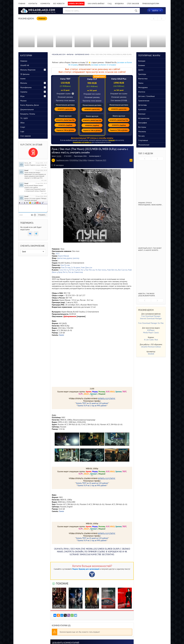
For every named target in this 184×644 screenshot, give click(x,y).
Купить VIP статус (76, 4)
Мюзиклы (142, 132)
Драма (141, 70)
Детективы (142, 105)
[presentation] (154, 19)
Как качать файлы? (96, 4)
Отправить (42, 215)
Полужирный (20, 203)
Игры (22, 96)
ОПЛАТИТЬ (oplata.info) (65, 109)
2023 (57, 254)
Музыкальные (144, 145)
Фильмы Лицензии (28, 70)
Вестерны (142, 127)
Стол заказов (133, 4)
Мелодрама (143, 87)
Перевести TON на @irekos (65, 130)
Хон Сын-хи (123, 270)
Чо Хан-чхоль (101, 270)
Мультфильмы (26, 87)
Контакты (33, 4)
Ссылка (33, 203)
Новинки (91, 160)
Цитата (42, 203)
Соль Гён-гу (64, 270)
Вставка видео (37, 203)
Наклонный (22, 203)
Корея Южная (64, 256)
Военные (142, 114)
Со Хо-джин (76, 267)
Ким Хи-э (81, 270)
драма (69, 258)
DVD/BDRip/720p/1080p (78, 160)
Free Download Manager (151, 316)
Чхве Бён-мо (112, 270)
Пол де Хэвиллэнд (75, 272)
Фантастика (143, 79)
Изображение (35, 203)
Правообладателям (151, 4)
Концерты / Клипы (28, 114)
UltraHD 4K (25, 65)
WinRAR (151, 354)
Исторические (144, 118)
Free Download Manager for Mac (151, 323)
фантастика (62, 258)
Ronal (26, 170)
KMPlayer (151, 330)
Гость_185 (28, 163)
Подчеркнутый (25, 203)
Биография (142, 123)
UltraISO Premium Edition (151, 347)
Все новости (59, 4)
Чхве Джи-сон (86, 267)
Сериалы (24, 92)
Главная (22, 4)
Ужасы (141, 83)
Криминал (142, 109)
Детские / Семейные (146, 96)
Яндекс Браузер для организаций (86, 569)
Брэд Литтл (63, 272)
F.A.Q (110, 4)
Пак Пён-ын (90, 270)
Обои (22, 123)
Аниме (23, 79)
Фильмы (24, 83)
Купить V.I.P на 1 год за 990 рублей (92, 406)
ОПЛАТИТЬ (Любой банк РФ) (65, 120)
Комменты (45, 4)
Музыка (23, 101)
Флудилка (119, 4)
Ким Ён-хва (65, 265)
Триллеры (142, 74)
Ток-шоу (141, 136)
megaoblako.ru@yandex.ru (82, 142)
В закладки (58, 165)
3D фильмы (25, 74)
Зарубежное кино (62, 160)
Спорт (23, 127)
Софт (22, 132)
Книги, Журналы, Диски (30, 105)
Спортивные (143, 140)
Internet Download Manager (151, 318)
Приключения (144, 101)
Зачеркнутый (27, 203)
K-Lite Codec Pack (151, 340)
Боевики (142, 65)
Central (59, 156)
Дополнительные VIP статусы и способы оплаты (92, 138)
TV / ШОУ (24, 118)
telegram (112, 140)
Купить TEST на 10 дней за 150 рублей (92, 403)
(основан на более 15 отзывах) (104, 65)
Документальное (27, 109)
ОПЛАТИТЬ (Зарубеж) (65, 125)
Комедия (142, 61)
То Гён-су (73, 270)
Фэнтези (142, 92)
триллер (76, 258)
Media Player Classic (151, 333)
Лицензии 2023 (101, 160)
